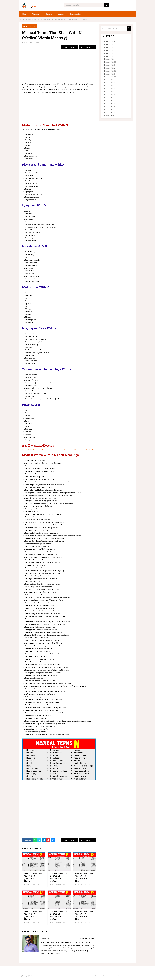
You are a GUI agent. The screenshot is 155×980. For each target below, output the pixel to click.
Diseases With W (110, 107)
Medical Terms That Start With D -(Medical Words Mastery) (84, 877)
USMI (25, 42)
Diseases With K (110, 71)
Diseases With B (110, 44)
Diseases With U (110, 101)
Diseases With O (110, 83)
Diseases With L (110, 74)
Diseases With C (110, 47)
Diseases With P (110, 86)
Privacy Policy (131, 976)
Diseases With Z (110, 116)
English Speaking (76, 14)
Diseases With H (110, 62)
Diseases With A (110, 41)
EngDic (22, 976)
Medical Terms (30, 26)
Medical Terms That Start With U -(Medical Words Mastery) (33, 915)
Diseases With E (110, 53)
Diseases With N (110, 80)
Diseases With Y (110, 113)
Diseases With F (110, 56)
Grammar (49, 14)
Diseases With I (110, 65)
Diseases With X (110, 110)
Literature (61, 14)
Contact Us (106, 976)
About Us (98, 976)
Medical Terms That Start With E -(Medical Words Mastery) (58, 877)
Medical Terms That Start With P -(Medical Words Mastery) (84, 915)
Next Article (88, 47)
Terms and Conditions (118, 976)
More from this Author (86, 938)
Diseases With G (110, 59)
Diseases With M (110, 77)
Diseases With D (110, 50)
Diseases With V (110, 104)
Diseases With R (110, 92)
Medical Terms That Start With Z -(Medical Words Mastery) (33, 877)
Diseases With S (110, 95)
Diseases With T (110, 98)
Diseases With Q (110, 89)
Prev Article (70, 47)
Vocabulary (36, 14)
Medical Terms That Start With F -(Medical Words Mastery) (58, 915)
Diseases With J (110, 68)
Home (24, 14)
